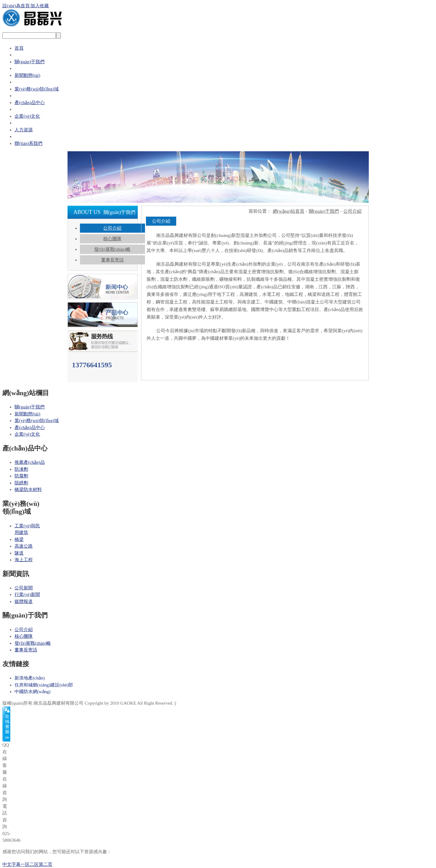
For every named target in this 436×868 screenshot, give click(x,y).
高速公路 (24, 546)
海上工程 (24, 560)
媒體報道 (24, 601)
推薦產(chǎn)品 (30, 462)
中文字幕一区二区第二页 (27, 864)
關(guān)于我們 (30, 62)
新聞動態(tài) (27, 75)
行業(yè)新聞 (27, 594)
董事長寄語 (112, 260)
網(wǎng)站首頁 (289, 211)
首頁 (19, 48)
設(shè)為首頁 (16, 6)
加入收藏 (40, 6)
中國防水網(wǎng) (33, 692)
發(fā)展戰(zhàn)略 (112, 249)
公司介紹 (112, 228)
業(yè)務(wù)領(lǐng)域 (37, 89)
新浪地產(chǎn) (30, 678)
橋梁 (19, 539)
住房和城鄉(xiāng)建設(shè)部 (44, 685)
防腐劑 (21, 476)
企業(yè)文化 (27, 116)
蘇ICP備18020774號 (197, 703)
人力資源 (24, 130)
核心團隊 (112, 239)
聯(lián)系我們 (28, 143)
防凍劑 (21, 469)
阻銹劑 (21, 483)
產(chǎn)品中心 (30, 103)
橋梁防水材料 (28, 490)
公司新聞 (24, 588)
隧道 (19, 553)
